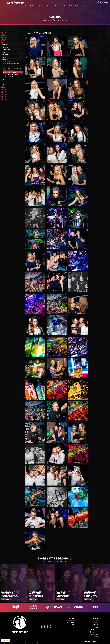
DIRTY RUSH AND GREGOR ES (12, 68)
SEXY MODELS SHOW (10, 75)
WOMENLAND (8, 77)
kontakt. (84, 5)
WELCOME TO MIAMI (10, 66)
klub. (47, 5)
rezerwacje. (55, 5)
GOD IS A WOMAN (9, 72)
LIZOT (6, 62)
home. (26, 5)
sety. (71, 5)
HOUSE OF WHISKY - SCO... (12, 64)
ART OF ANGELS (9, 70)
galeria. (41, 5)
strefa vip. (64, 7)
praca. (77, 5)
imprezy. (33, 5)
